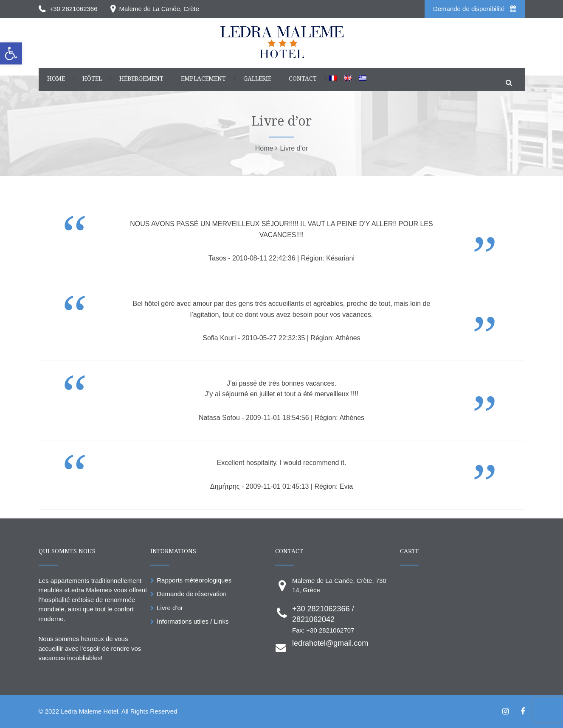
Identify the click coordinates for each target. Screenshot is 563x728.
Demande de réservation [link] (191, 594)
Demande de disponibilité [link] (475, 9)
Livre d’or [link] (170, 608)
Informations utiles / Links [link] (193, 621)
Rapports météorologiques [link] (194, 580)
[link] (11, 53)
